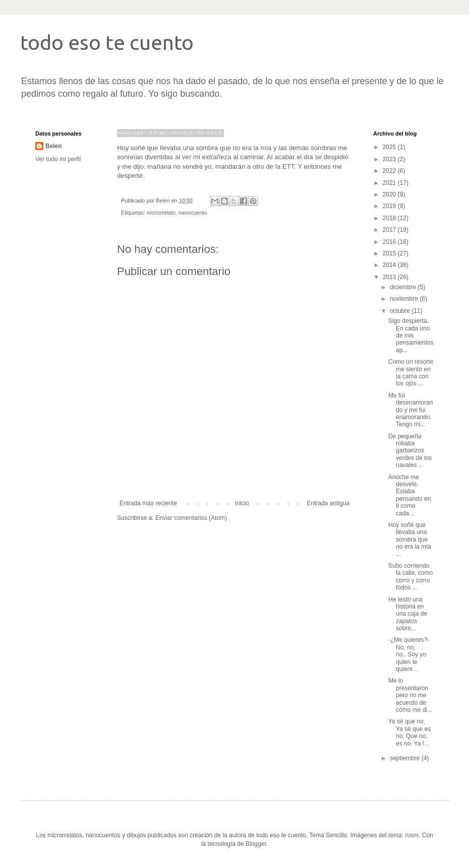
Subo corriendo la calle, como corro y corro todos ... (411, 577)
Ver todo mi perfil (58, 159)
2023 (390, 159)
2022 (390, 171)
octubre (401, 311)
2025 (390, 147)
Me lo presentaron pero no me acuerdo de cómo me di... (410, 695)
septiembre (406, 758)
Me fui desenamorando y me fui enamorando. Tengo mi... (411, 410)
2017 (390, 230)
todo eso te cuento (107, 43)
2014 (390, 265)
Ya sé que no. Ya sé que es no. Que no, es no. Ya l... (409, 732)
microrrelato (161, 213)
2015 (390, 253)
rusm (412, 835)
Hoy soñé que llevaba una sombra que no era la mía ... (410, 540)
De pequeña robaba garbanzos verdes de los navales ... (410, 451)
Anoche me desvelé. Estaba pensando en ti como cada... (409, 495)
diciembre (404, 287)
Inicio (242, 503)
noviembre (405, 299)
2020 (390, 194)
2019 (390, 206)
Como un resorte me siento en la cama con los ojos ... (411, 373)
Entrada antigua (328, 503)
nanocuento (193, 213)
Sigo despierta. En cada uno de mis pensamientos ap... (411, 336)
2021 (390, 183)
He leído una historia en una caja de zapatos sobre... (408, 614)
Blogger (256, 844)
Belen (54, 146)
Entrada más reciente (148, 503)
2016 (390, 242)
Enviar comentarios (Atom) (191, 518)
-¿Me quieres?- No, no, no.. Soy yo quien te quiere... (409, 654)
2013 (390, 277)
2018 (390, 218)
